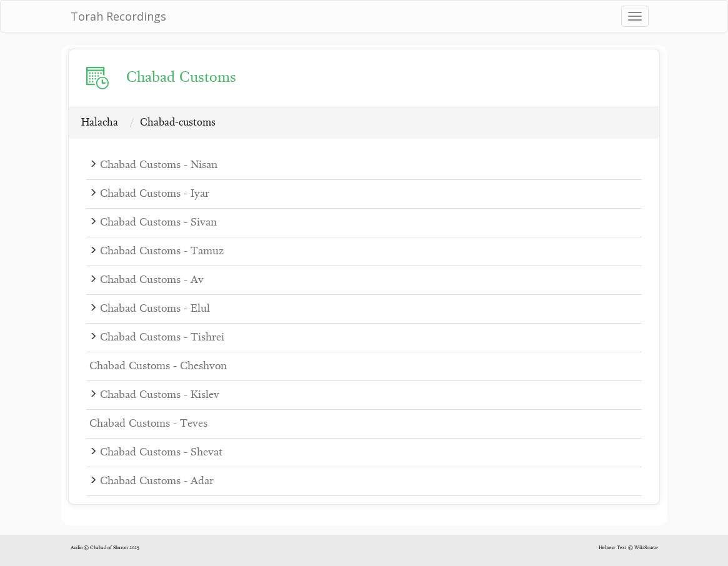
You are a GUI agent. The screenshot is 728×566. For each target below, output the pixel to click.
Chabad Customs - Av (152, 280)
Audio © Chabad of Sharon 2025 (105, 548)
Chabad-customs (178, 123)
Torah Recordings (118, 16)
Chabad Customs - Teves (148, 424)
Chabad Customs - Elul (155, 309)
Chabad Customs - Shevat (161, 453)
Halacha (100, 123)
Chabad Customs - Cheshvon (158, 366)
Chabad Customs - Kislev (160, 395)
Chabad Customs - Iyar (155, 194)
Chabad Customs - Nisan (159, 165)
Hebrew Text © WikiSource (628, 548)
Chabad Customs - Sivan (158, 223)
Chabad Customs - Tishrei (162, 338)
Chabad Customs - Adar (157, 481)
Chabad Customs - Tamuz (162, 251)
